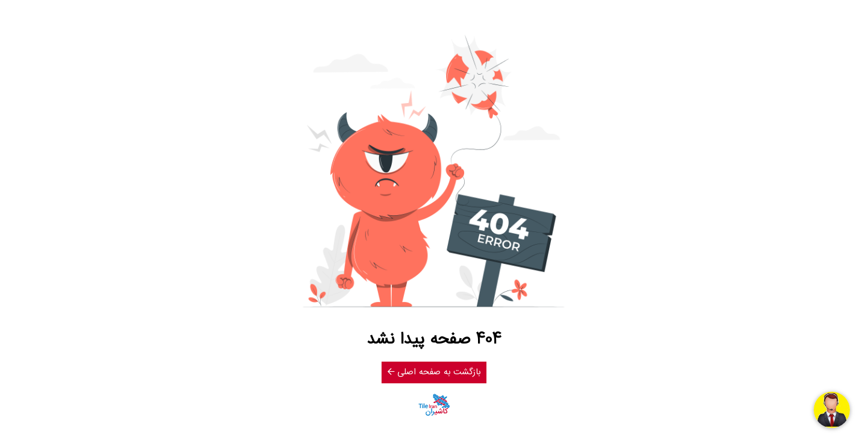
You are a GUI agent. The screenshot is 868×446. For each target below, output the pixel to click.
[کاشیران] (434, 405)
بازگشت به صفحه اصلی (434, 372)
